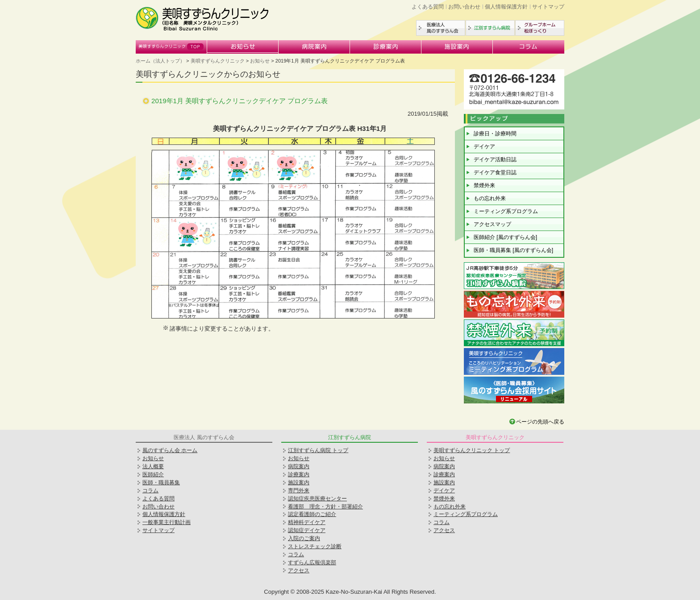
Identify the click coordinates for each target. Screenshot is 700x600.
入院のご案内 (304, 538)
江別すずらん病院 (490, 28)
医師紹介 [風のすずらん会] (505, 237)
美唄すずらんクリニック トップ (472, 450)
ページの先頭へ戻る (540, 422)
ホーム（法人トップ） (160, 61)
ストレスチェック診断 (315, 546)
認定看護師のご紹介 (312, 514)
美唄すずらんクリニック (171, 47)
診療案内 (386, 47)
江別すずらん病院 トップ (318, 450)
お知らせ (243, 47)
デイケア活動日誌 (495, 159)
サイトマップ (548, 7)
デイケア (484, 147)
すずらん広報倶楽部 (312, 562)
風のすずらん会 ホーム (170, 450)
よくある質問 (428, 7)
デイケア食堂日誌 (495, 172)
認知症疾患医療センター (317, 499)
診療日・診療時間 (495, 134)
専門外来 (299, 491)
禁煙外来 (484, 185)
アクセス (299, 571)
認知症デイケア (307, 530)
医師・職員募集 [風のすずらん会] (513, 250)
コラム (529, 47)
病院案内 (314, 47)
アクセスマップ (492, 224)
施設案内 (457, 47)
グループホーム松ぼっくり (540, 28)
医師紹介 (153, 474)
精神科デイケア (307, 522)
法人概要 (153, 466)
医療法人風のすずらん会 (441, 28)
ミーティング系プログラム (506, 211)
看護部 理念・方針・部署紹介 (325, 507)
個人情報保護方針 (506, 7)
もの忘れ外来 (490, 198)
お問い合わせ (464, 7)
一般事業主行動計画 (167, 522)
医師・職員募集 (161, 483)
